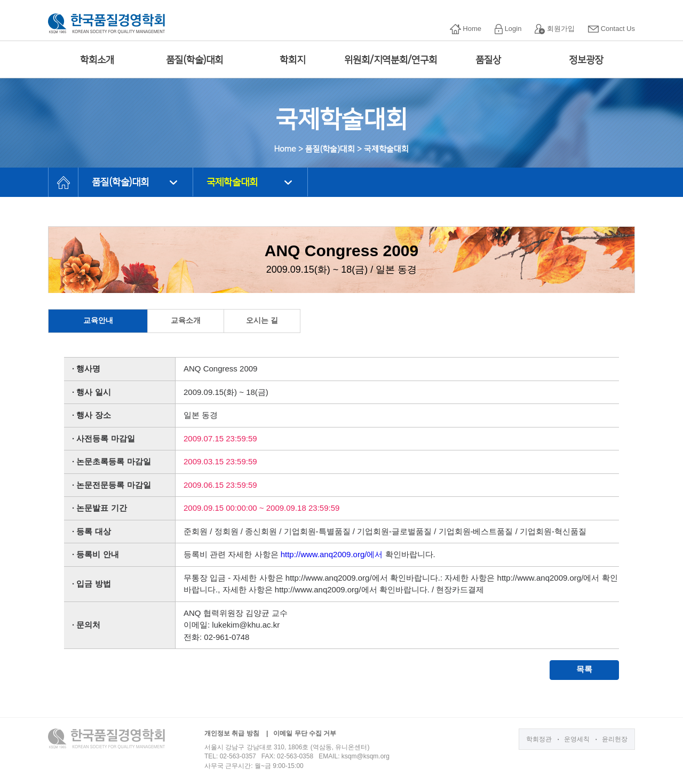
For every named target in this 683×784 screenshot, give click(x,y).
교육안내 (98, 320)
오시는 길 (262, 320)
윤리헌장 (615, 739)
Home (466, 29)
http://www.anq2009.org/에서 (332, 554)
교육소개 (186, 320)
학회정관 (539, 739)
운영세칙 (577, 739)
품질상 (488, 60)
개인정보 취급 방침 (232, 733)
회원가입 (555, 29)
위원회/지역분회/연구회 (391, 60)
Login (508, 29)
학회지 (292, 60)
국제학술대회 (232, 183)
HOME (63, 182)
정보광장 (586, 60)
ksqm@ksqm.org (366, 756)
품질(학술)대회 (194, 60)
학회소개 (97, 60)
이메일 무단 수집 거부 (305, 733)
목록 (584, 669)
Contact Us (611, 29)
